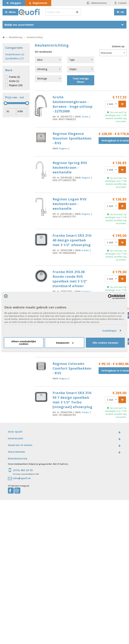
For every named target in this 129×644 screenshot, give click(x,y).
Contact (122, 3)
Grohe (85, 117)
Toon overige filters (81, 80)
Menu (12, 12)
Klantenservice (99, 3)
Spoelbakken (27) (15, 58)
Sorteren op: (118, 46)
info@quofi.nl (22, 478)
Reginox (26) (16, 85)
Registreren (40, 3)
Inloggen (16, 3)
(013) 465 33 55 (23, 470)
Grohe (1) (14, 81)
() (122, 12)
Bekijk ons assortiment (19, 25)
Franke (85, 250)
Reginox (63, 148)
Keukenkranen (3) (15, 54)
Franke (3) (15, 77)
